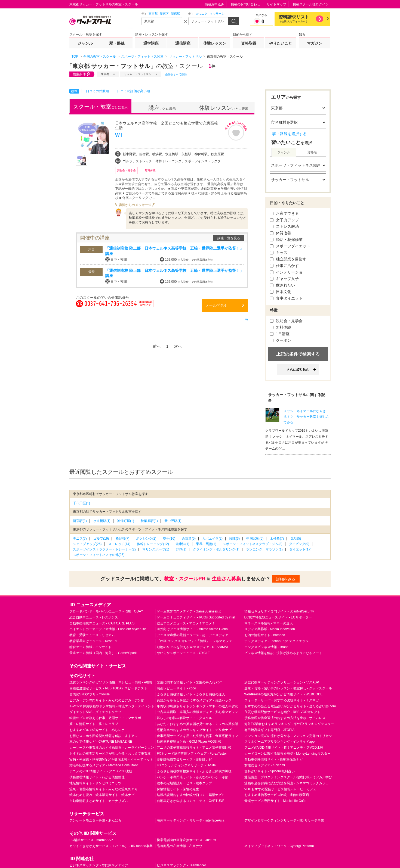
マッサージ (217, 14)
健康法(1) (182, 544)
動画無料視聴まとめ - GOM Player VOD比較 (189, 742)
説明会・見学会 (286, 321)
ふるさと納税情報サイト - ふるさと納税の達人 (191, 694)
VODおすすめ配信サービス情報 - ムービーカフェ (280, 789)
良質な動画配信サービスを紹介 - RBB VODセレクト (283, 712)
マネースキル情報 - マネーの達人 (269, 623)
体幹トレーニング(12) (153, 544)
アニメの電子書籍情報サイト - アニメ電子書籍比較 (194, 748)
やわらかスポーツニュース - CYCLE (183, 653)
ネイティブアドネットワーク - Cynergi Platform (279, 846)
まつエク (201, 14)
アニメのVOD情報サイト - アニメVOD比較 (101, 771)
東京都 (153, 14)
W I (119, 135)
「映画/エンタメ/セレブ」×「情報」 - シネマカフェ (194, 641)
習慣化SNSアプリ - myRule (90, 694)
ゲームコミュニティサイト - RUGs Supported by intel (196, 617)
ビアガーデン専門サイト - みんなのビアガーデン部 (107, 700)
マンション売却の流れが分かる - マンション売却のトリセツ (288, 736)
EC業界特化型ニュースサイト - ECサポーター (278, 617)
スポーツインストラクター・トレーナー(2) (104, 549)
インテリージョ (286, 272)
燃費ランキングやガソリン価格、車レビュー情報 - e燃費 (111, 682)
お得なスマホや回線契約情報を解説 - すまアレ (104, 736)
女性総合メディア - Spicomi (265, 765)
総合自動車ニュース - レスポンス (94, 617)
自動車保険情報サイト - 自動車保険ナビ (274, 760)
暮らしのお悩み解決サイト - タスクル (184, 718)
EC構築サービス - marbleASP (91, 840)
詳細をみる (286, 579)
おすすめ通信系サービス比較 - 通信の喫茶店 (277, 795)
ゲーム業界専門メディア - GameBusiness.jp (189, 611)
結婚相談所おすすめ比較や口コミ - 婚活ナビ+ (190, 795)
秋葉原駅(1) (149, 521)
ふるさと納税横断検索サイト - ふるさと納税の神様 (194, 771)
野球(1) (181, 549)
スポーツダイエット (290, 246)
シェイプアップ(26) (87, 544)
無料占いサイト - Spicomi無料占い (270, 771)
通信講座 (183, 43)
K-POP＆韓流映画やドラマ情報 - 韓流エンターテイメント (112, 706)
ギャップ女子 (284, 279)
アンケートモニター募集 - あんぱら (95, 820)
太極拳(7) (277, 539)
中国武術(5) (255, 539)
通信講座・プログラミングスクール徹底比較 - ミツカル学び (288, 777)
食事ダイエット (286, 298)
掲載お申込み (214, 4)
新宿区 (164, 14)
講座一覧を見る (229, 238)
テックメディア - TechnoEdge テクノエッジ (277, 641)
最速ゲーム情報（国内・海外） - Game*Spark (103, 653)
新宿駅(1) (80, 521)
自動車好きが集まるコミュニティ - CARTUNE (190, 801)
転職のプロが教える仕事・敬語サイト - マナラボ (105, 718)
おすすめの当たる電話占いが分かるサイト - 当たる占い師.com (290, 706)
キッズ (279, 253)
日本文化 (281, 292)
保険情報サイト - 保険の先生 (178, 789)
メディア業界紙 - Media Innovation (270, 629)
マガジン (315, 43)
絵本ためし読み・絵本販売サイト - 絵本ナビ (102, 795)
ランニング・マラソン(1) (264, 549)
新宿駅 (175, 14)
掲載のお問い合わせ (245, 4)
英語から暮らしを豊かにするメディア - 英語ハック (194, 700)
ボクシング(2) (146, 539)
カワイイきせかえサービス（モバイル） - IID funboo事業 (111, 846)
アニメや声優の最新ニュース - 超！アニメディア (193, 635)
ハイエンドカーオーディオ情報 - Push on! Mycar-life (108, 629)
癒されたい (282, 285)
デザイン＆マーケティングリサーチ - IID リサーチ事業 (284, 820)
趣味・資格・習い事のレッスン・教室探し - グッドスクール (288, 688)
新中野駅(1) (173, 521)
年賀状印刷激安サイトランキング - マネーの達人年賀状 (197, 706)
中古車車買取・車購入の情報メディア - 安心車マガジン (197, 712)
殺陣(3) (234, 539)
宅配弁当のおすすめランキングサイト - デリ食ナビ (194, 730)
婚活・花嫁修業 (286, 239)
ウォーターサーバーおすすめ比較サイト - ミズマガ (282, 700)
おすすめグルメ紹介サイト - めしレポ (97, 730)
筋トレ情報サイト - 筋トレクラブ (94, 724)
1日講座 (280, 334)
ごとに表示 (100, 107)
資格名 (312, 152)
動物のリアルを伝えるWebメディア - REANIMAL (193, 647)
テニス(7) (80, 539)
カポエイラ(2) (212, 539)
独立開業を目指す (288, 259)
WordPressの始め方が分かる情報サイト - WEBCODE (284, 694)
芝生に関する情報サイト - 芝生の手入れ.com (190, 682)
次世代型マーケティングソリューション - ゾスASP (282, 682)
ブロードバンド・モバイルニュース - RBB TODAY (106, 611)
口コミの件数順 (97, 91)
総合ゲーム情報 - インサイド (90, 647)
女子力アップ (284, 220)
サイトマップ (276, 4)
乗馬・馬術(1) (206, 544)
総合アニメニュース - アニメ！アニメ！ (186, 623)
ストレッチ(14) (119, 544)
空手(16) (169, 539)
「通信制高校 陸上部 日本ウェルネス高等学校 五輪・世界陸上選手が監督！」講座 (174, 251)
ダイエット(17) (300, 549)
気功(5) (296, 539)
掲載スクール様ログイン (311, 4)
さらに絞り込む (298, 370)
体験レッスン (215, 43)
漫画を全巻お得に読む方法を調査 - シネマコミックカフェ (287, 783)
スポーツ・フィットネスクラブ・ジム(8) (253, 544)
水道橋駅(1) (102, 521)
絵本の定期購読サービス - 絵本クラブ (184, 783)
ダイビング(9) (299, 544)
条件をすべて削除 (176, 74)
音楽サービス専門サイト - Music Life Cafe (275, 801)
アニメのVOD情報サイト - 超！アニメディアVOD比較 (284, 748)
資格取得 (249, 43)
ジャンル (85, 43)
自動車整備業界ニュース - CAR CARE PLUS (102, 623)
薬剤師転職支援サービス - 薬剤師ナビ (184, 760)
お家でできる (284, 213)
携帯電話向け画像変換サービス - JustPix (186, 840)
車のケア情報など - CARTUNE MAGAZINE (101, 742)
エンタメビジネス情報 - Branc (266, 647)
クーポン (281, 340)
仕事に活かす (284, 266)
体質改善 (281, 233)
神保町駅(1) (126, 521)
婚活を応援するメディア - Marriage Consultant (104, 765)
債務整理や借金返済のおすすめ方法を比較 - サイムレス (285, 718)
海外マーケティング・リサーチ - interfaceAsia (190, 820)
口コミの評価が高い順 (134, 91)
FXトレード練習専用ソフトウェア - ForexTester (192, 754)
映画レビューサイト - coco (176, 688)
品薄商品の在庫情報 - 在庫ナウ (179, 846)
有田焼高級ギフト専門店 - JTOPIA (269, 730)
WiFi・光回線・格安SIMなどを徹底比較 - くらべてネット (111, 760)
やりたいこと (281, 43)
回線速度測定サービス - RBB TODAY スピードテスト (108, 688)
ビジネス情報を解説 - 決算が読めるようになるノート (283, 653)
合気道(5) (189, 539)
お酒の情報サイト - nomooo (265, 635)
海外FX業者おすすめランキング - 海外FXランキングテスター (289, 724)
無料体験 (281, 327)
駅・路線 (117, 43)
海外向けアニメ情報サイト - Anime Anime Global (193, 629)
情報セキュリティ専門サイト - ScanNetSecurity (279, 611)
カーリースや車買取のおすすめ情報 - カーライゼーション (112, 748)
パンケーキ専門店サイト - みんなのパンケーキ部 (193, 777)
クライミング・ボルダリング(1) (216, 549)
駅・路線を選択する (290, 134)
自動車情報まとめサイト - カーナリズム (99, 801)
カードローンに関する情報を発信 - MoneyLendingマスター (287, 754)
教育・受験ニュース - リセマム (92, 635)
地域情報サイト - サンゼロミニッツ (95, 783)
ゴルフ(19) (101, 539)
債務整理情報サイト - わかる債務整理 (97, 777)
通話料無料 (146, 307)
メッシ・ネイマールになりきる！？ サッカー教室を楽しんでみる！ (306, 417)
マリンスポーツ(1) (156, 549)
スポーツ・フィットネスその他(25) (99, 555)
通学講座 (151, 43)
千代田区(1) (81, 503)
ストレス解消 (284, 226)
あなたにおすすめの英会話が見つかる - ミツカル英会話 (197, 724)
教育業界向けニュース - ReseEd (93, 641)
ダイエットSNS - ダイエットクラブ (95, 712)
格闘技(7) (123, 539)
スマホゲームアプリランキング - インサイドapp (280, 742)
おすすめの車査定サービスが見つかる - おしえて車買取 (110, 754)
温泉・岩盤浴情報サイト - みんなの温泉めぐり (104, 789)
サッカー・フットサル (138, 74)
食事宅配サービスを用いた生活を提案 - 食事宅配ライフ (197, 736)
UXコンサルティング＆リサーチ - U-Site (186, 765)
